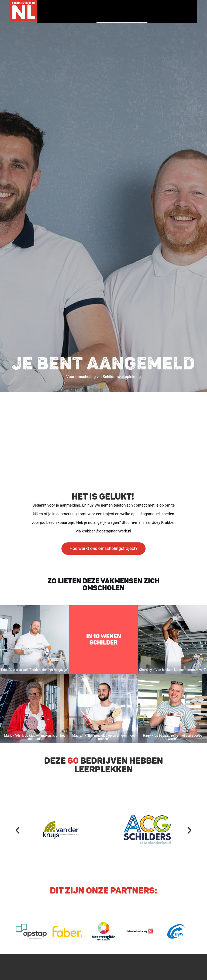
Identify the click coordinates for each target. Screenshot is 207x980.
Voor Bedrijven (172, 17)
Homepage (95, 5)
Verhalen (129, 5)
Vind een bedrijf (122, 17)
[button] (18, 830)
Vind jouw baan (172, 5)
